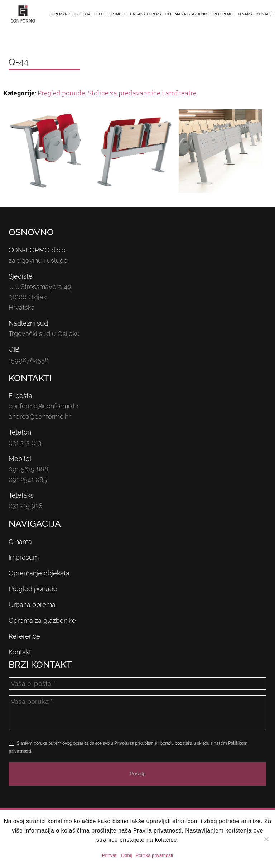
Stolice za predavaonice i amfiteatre (142, 93)
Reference (224, 14)
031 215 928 (26, 506)
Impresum (24, 557)
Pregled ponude (110, 14)
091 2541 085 (28, 480)
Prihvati (110, 855)
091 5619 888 (28, 469)
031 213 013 (25, 443)
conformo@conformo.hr (44, 406)
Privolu (121, 743)
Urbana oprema (146, 14)
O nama (245, 14)
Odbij (126, 855)
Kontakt (265, 14)
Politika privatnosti (154, 855)
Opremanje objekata (70, 14)
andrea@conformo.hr (40, 416)
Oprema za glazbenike (188, 14)
